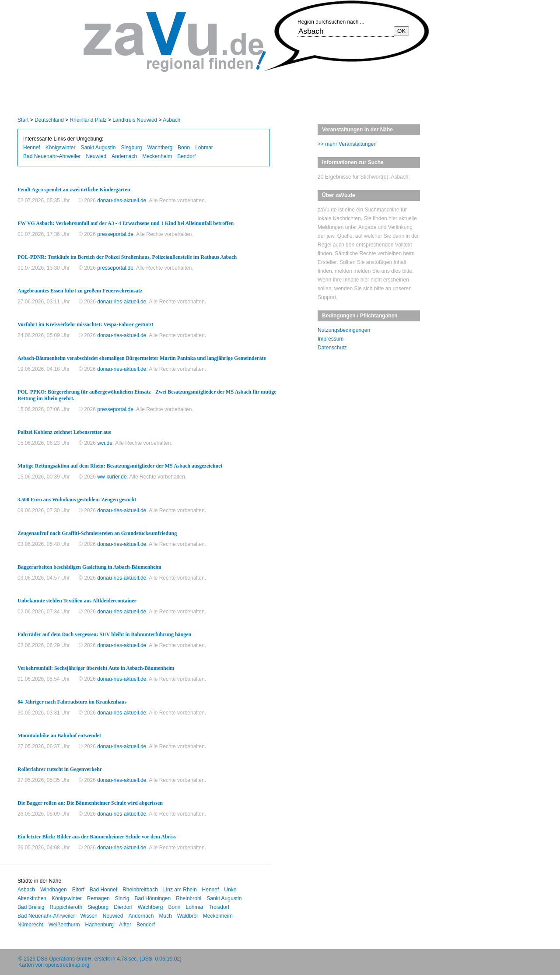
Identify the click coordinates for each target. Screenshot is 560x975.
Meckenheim (157, 156)
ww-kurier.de (112, 477)
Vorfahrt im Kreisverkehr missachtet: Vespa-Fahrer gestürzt (85, 324)
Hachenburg (100, 925)
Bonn (184, 148)
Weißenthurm (64, 925)
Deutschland (49, 120)
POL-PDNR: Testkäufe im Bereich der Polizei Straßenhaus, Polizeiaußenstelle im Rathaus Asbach (127, 257)
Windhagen (54, 890)
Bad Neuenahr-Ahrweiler (52, 156)
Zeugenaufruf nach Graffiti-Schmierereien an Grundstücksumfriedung (97, 533)
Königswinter (61, 148)
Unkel (231, 890)
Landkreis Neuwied (135, 120)
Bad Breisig (31, 907)
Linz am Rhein (180, 890)
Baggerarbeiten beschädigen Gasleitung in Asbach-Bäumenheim (89, 567)
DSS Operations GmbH (64, 959)
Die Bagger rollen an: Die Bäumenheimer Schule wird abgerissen (90, 803)
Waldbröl (187, 916)
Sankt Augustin (98, 148)
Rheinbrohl (189, 898)
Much (166, 916)
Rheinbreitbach (140, 890)
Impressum (331, 339)
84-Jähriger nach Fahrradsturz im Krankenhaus (72, 702)
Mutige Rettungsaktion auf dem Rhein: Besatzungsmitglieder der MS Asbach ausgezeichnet (120, 466)
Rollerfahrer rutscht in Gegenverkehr (60, 769)
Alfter (125, 925)
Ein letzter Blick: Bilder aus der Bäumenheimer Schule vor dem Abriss (97, 837)
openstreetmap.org (67, 965)
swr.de (105, 443)
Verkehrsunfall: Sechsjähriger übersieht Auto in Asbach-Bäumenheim (96, 668)
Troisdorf (219, 907)
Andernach (124, 156)
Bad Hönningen (152, 898)
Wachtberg (160, 148)
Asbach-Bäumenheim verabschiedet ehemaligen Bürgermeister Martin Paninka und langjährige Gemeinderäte (142, 358)
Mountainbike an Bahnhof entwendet (59, 736)
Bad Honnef (103, 890)
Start (23, 120)
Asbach (171, 120)
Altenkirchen (32, 898)
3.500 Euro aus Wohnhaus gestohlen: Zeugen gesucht (77, 500)
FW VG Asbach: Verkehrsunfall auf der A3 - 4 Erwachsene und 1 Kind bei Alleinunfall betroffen (126, 223)
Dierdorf (123, 907)
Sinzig (122, 898)
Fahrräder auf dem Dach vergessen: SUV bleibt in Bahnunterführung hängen (104, 634)
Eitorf (78, 890)
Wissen (89, 916)
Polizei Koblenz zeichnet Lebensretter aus (64, 432)
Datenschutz (332, 348)
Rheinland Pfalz (88, 120)
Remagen (98, 898)
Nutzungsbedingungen (344, 330)
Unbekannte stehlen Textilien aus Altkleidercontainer (77, 601)
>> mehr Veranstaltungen (347, 144)
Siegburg (131, 148)
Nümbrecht (30, 925)
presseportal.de (115, 234)
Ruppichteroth (66, 907)
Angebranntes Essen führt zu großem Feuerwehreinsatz (80, 291)
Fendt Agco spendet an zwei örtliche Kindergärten (74, 190)
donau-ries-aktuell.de (122, 201)
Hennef (32, 148)
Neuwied (96, 156)
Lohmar (204, 148)
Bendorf (186, 156)
